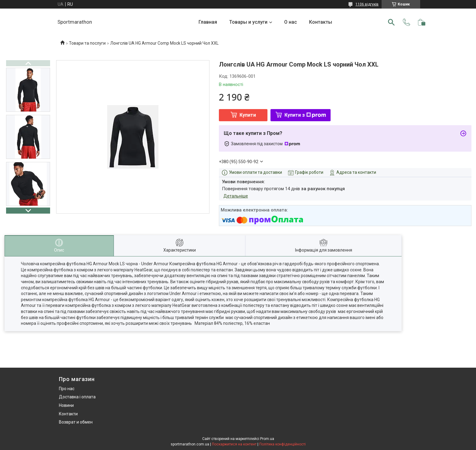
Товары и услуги (248, 22)
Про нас (67, 389)
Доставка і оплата (77, 397)
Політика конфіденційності (282, 444)
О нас (291, 22)
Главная (208, 22)
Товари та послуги (87, 43)
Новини (66, 405)
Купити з (305, 115)
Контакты (321, 22)
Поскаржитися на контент (234, 444)
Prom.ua (267, 439)
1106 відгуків (367, 4)
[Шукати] (391, 22)
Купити (248, 115)
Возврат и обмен (76, 422)
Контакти (68, 414)
